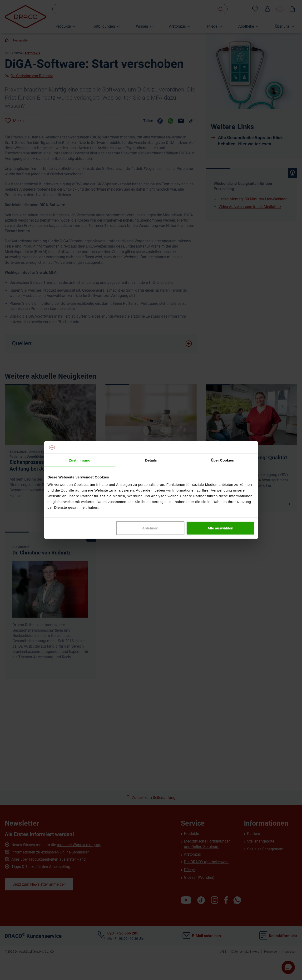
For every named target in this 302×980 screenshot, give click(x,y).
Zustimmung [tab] (79, 460)
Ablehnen (150, 528)
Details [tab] (151, 460)
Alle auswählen (220, 528)
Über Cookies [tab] (222, 460)
